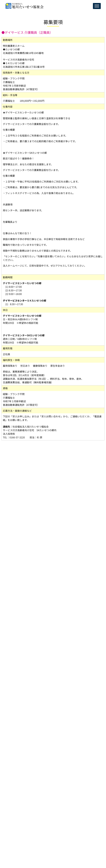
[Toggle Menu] (97, 6)
